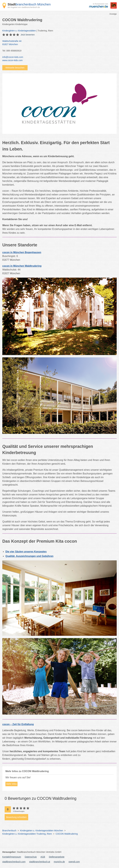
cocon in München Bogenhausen (22, 252)
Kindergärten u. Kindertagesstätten (19, 31)
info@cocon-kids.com (13, 57)
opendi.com (74, 862)
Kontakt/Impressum (12, 857)
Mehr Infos (11, 784)
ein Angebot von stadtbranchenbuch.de (24, 7)
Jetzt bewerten (28, 35)
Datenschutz (31, 857)
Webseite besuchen (15, 68)
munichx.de (59, 862)
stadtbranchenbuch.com (14, 862)
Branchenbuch (9, 831)
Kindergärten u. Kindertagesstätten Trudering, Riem (27, 834)
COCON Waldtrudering (67, 834)
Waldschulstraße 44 (58, 43)
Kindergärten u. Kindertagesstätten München (42, 831)
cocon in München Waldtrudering (22, 266)
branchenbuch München (29, 4)
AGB (43, 857)
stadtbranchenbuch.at (40, 862)
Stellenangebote (57, 857)
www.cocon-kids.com (12, 60)
